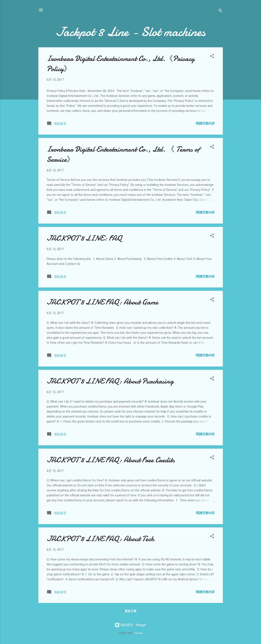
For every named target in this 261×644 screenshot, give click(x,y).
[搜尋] (220, 11)
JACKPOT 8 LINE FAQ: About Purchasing (110, 381)
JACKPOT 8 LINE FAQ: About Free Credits (111, 460)
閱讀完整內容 (205, 123)
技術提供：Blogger (130, 625)
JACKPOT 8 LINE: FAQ (84, 238)
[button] (212, 57)
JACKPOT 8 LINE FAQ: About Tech (100, 539)
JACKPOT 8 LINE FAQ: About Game (102, 302)
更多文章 (131, 611)
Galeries (138, 633)
